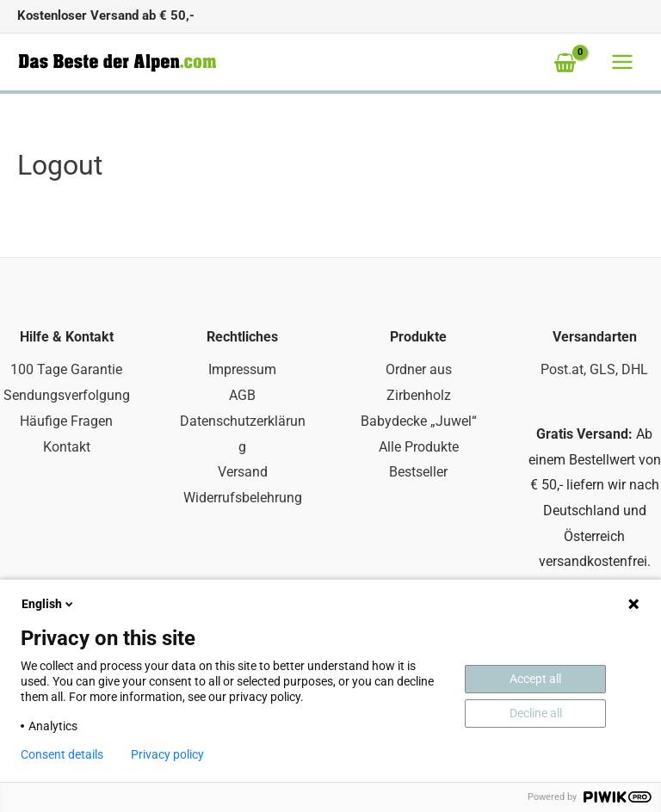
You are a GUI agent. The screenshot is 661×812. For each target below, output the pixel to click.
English (49, 604)
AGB (242, 395)
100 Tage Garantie (66, 369)
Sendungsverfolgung (67, 395)
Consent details (62, 754)
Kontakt (67, 447)
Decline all (536, 713)
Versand (243, 472)
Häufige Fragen (66, 421)
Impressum (242, 369)
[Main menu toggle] (622, 62)
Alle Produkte (419, 447)
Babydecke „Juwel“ (419, 421)
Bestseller (418, 472)
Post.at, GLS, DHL (594, 369)
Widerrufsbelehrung (243, 498)
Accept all (535, 679)
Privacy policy (167, 754)
